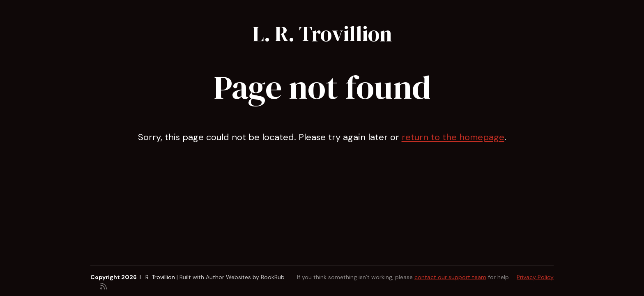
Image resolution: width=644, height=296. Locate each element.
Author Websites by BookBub (245, 277)
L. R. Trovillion (322, 34)
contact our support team (450, 277)
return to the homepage (453, 137)
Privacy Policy (535, 277)
